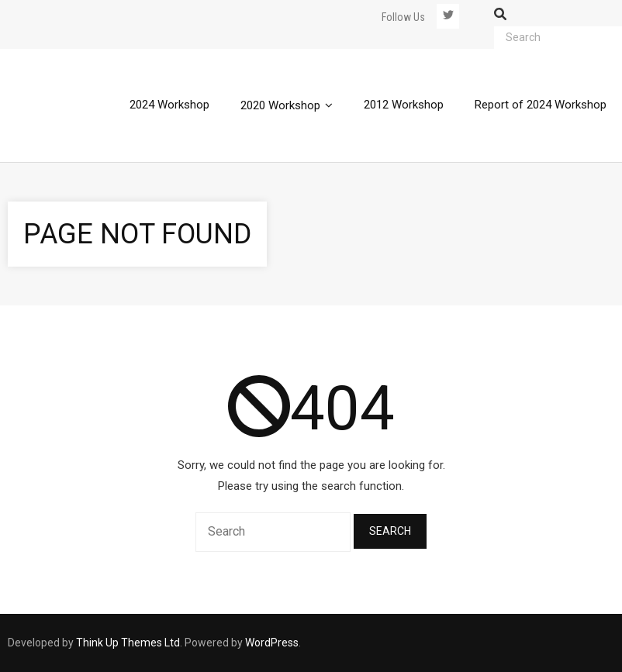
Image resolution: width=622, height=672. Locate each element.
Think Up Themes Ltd (128, 643)
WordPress (272, 643)
